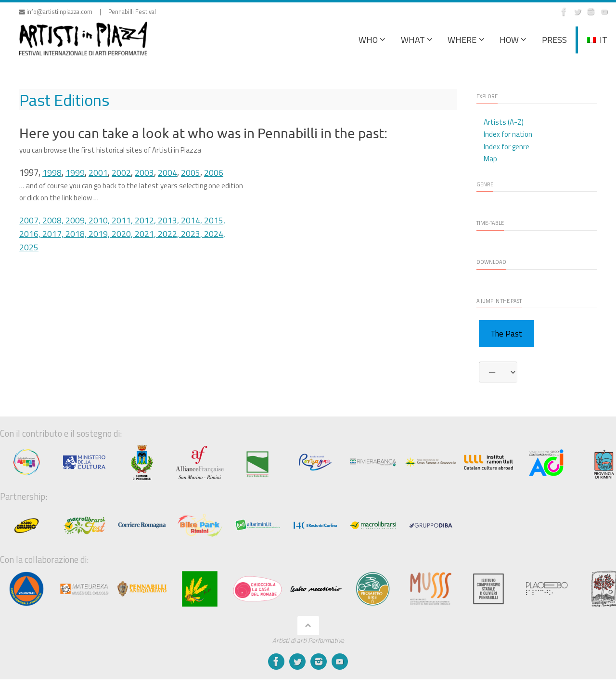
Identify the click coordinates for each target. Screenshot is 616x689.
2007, (31, 220)
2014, (192, 220)
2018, (77, 233)
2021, (146, 233)
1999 (75, 172)
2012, (146, 220)
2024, (215, 233)
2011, (123, 220)
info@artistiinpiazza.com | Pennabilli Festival (87, 12)
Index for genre (507, 147)
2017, (54, 233)
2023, (192, 233)
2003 (144, 172)
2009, (77, 220)
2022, (169, 233)
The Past (506, 334)
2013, (169, 220)
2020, (123, 233)
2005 (191, 172)
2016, (31, 233)
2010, (100, 220)
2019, (100, 233)
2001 (98, 172)
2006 (214, 172)
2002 (121, 172)
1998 (52, 172)
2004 (167, 172)
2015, (215, 220)
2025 (29, 247)
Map (490, 159)
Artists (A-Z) (504, 122)
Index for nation (508, 134)
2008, (54, 220)
